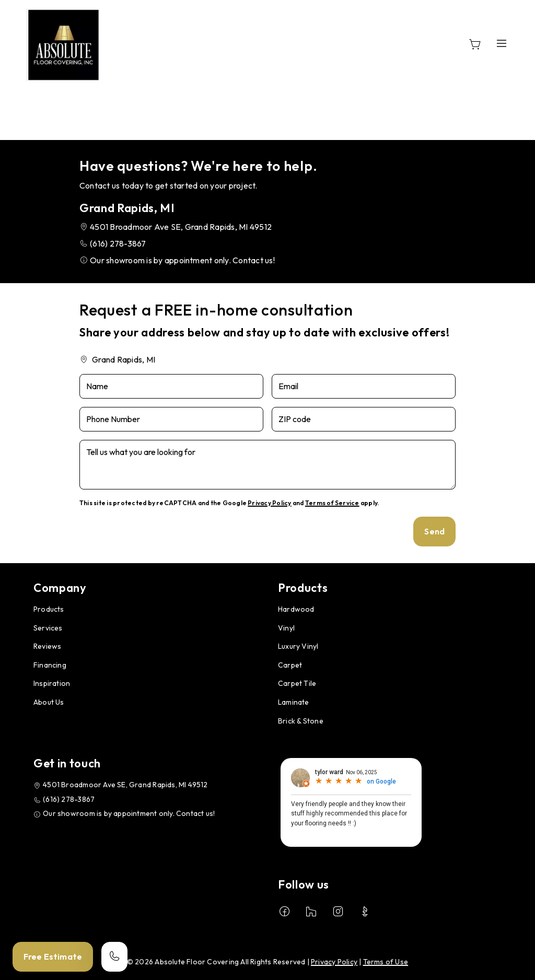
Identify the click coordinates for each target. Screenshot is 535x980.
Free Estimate (53, 956)
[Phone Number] (171, 419)
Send (434, 531)
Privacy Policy (269, 503)
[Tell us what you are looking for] (267, 465)
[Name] (171, 386)
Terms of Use (386, 962)
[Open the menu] (502, 43)
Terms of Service (332, 503)
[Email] (364, 386)
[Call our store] (114, 957)
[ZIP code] (364, 419)
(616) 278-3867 (118, 243)
